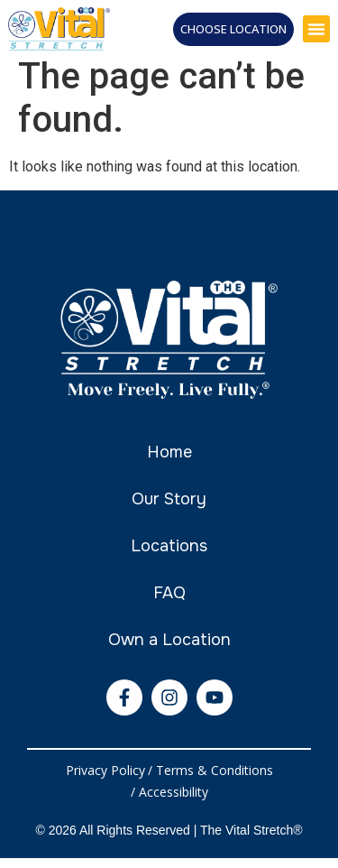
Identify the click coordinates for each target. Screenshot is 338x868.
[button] (316, 29)
